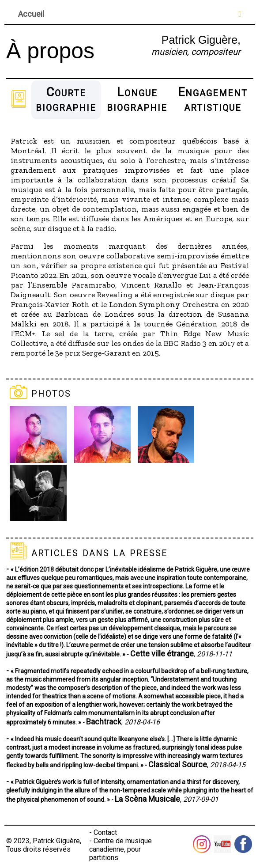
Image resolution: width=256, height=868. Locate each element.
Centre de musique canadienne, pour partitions (120, 849)
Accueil (31, 14)
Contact (105, 832)
